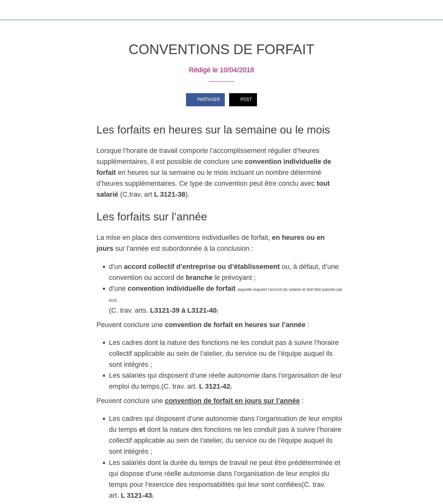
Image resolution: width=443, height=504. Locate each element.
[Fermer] (10, 10)
